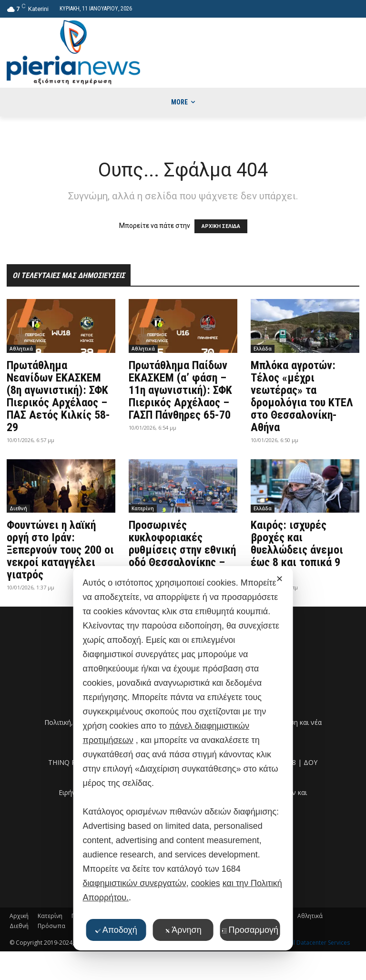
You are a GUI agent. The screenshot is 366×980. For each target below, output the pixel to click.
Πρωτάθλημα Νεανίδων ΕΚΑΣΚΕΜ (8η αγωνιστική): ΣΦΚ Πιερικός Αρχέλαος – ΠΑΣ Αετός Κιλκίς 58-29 (58, 396)
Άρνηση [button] (183, 930)
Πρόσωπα (51, 926)
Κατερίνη (143, 508)
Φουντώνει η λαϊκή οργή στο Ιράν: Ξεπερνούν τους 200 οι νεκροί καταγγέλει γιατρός (60, 550)
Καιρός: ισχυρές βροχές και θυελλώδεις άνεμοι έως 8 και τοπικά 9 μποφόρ (297, 550)
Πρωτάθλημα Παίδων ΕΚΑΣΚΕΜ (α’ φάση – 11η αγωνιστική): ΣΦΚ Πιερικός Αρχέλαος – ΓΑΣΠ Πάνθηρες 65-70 (180, 390)
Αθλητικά (21, 349)
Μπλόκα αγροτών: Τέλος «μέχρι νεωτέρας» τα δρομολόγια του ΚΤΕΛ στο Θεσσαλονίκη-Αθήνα (302, 396)
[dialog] (183, 758)
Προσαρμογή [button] (250, 930)
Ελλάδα (263, 349)
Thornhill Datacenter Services (310, 943)
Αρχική (19, 916)
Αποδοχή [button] (116, 930)
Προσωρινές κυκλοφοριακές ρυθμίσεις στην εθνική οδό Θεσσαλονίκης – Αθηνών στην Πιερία (182, 550)
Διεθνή (18, 508)
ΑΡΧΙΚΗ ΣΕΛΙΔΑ (221, 226)
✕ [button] (280, 579)
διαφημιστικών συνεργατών (135, 883)
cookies (206, 883)
